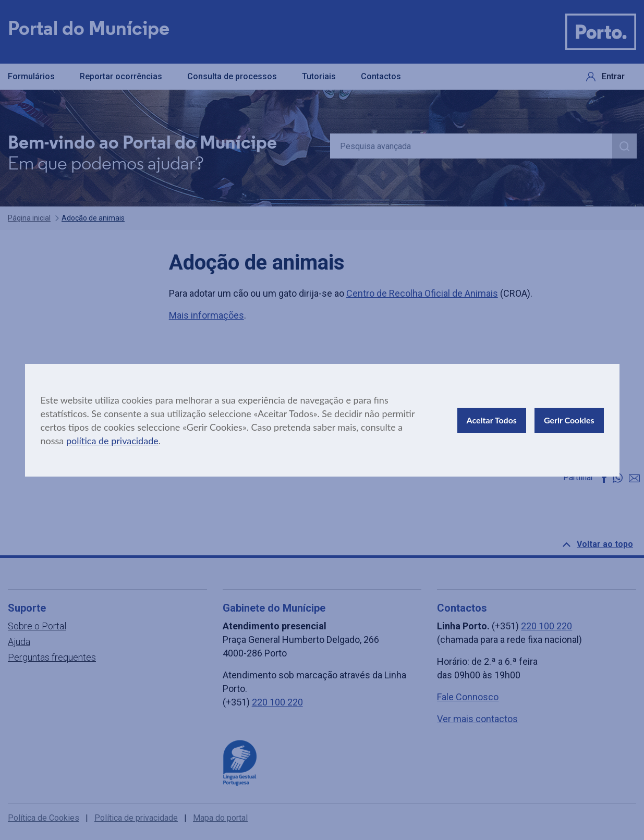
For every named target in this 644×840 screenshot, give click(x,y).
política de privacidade (112, 441)
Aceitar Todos (492, 420)
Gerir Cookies (569, 420)
